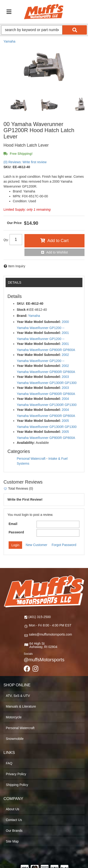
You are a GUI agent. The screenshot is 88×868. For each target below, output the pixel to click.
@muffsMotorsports (44, 660)
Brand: (22, 316)
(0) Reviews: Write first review (25, 162)
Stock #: (23, 310)
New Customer (36, 545)
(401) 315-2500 (40, 617)
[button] (44, 30)
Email (13, 524)
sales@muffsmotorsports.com (50, 634)
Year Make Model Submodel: (39, 322)
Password (16, 532)
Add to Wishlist (57, 252)
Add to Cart (58, 241)
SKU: (7, 167)
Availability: (26, 443)
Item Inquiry (17, 266)
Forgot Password (64, 545)
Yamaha (9, 41)
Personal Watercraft (31, 459)
